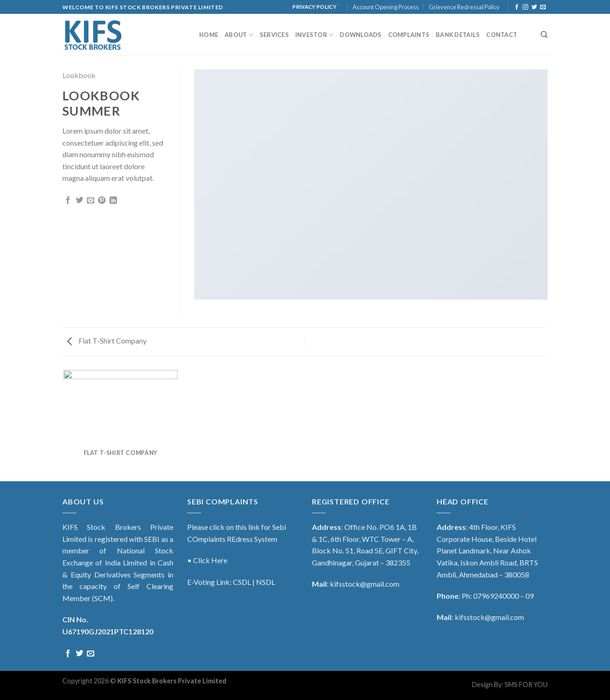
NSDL (265, 582)
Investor (314, 35)
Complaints (409, 35)
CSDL (242, 582)
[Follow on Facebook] (517, 7)
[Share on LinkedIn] (113, 201)
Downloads (360, 35)
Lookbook (79, 75)
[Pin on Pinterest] (102, 201)
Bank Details (458, 35)
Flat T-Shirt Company (107, 341)
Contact (502, 35)
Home (209, 35)
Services (274, 35)
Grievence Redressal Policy (464, 7)
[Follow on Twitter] (534, 7)
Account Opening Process (386, 7)
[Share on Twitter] (79, 201)
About (239, 35)
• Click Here (207, 560)
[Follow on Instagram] (525, 7)
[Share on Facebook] (68, 201)
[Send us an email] (543, 7)
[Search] (544, 35)
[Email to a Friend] (91, 201)
